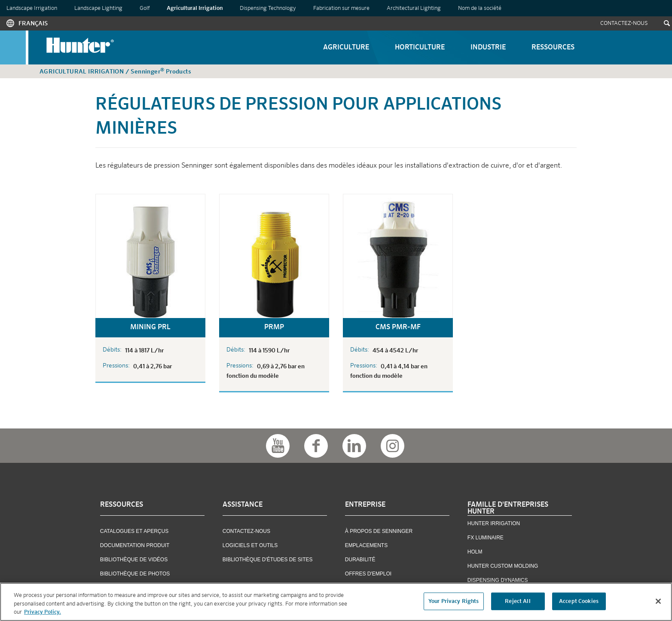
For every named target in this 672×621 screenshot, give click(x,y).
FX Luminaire (486, 538)
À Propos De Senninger (379, 531)
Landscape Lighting (98, 8)
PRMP (274, 327)
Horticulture (420, 48)
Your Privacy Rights (454, 601)
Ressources (553, 48)
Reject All (518, 601)
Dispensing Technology (268, 8)
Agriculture (346, 48)
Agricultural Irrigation (195, 8)
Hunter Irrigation (494, 523)
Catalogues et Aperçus (134, 531)
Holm (475, 552)
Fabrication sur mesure (341, 8)
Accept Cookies (579, 601)
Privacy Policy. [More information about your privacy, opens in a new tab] (43, 612)
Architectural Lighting (414, 8)
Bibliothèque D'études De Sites (268, 560)
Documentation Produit (135, 545)
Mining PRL (150, 327)
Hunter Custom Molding (503, 566)
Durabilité (360, 560)
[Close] (658, 601)
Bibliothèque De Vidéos (134, 560)
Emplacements (366, 545)
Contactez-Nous (624, 23)
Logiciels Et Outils (250, 545)
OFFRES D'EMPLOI (368, 574)
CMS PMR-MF (398, 327)
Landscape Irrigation (32, 8)
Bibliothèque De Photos (135, 574)
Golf (145, 8)
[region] (336, 602)
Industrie (488, 48)
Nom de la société (480, 8)
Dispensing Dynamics (498, 580)
